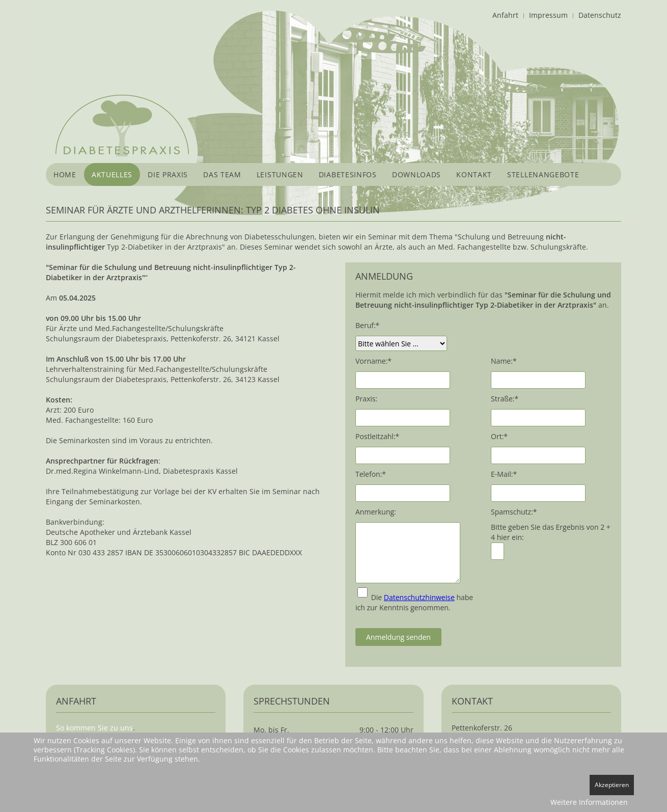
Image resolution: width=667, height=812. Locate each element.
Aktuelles (112, 174)
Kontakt (474, 174)
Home (65, 174)
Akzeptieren (612, 785)
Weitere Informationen (589, 802)
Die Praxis (168, 174)
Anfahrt (505, 15)
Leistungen (280, 174)
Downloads (416, 174)
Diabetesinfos (348, 174)
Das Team (222, 174)
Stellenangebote (543, 174)
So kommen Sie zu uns (94, 728)
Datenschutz (600, 15)
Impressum (548, 15)
